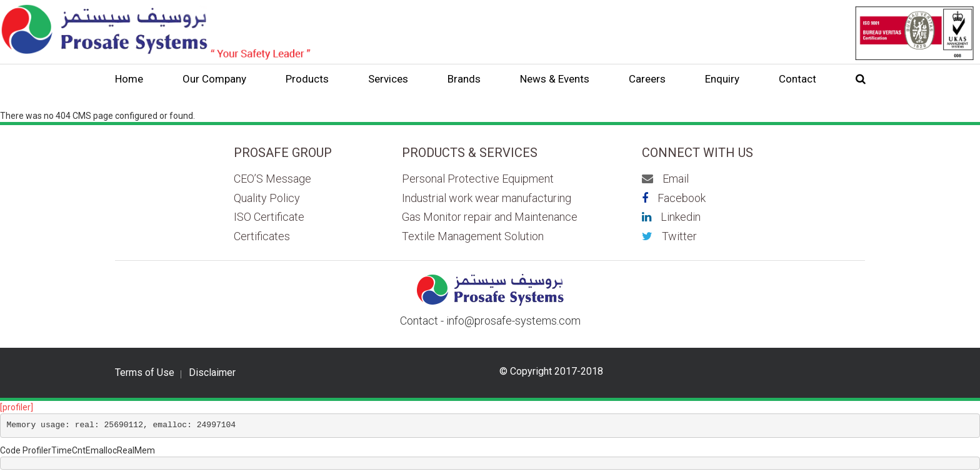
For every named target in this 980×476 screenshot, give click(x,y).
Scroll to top (929, 441)
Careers (647, 79)
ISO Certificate (269, 217)
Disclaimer (212, 373)
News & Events (555, 79)
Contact (797, 79)
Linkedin (671, 217)
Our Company (214, 79)
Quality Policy (267, 198)
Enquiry (722, 79)
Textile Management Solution (473, 236)
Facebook (674, 198)
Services (388, 79)
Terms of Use (145, 373)
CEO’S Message (272, 179)
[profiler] (17, 407)
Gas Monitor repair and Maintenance (490, 217)
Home (129, 79)
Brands (464, 79)
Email (665, 179)
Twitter (669, 236)
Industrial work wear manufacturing (487, 198)
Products (307, 79)
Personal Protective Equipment (478, 179)
